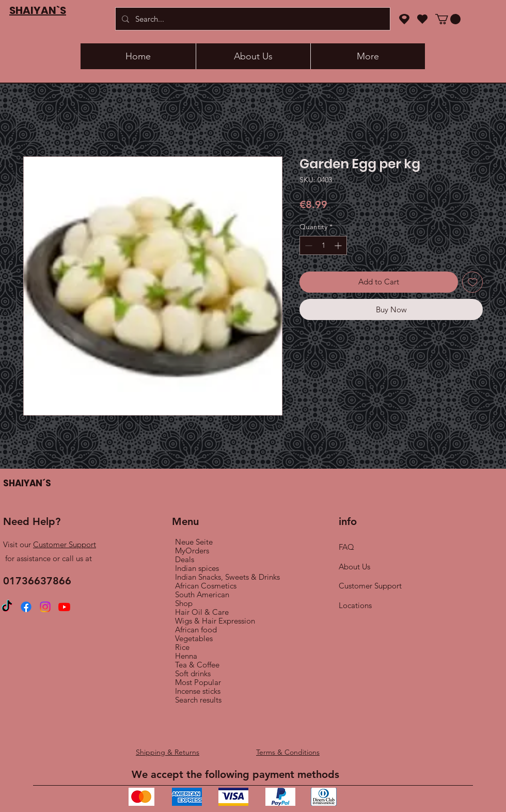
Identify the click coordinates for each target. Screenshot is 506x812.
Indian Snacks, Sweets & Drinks (227, 577)
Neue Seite (194, 542)
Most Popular (198, 682)
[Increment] (339, 245)
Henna (186, 656)
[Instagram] (45, 607)
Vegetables (194, 638)
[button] (448, 19)
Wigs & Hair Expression (215, 621)
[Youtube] (64, 607)
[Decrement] (307, 245)
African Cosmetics (206, 586)
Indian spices (197, 568)
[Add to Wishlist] (473, 282)
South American (202, 594)
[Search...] (252, 19)
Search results (198, 700)
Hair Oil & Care (202, 612)
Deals (185, 559)
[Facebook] (26, 607)
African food (196, 630)
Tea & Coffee (197, 665)
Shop (184, 603)
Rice (182, 647)
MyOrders (192, 551)
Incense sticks (198, 691)
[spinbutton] (323, 245)
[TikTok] (7, 607)
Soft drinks (193, 673)
